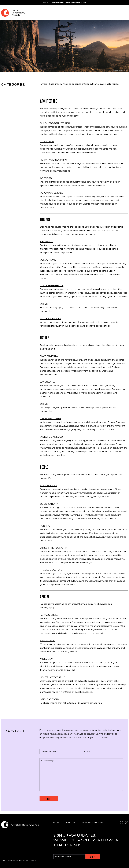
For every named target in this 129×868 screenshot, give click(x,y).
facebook (126, 822)
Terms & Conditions (92, 822)
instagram (121, 822)
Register (71, 822)
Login (56, 822)
